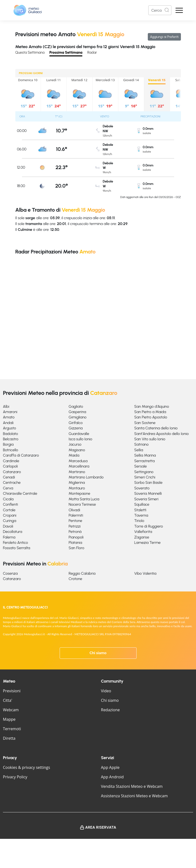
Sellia (139, 450)
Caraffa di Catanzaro (21, 455)
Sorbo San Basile (148, 482)
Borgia (8, 444)
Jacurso (75, 444)
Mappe (9, 719)
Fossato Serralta (17, 548)
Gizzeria (76, 428)
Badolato (10, 434)
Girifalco (76, 423)
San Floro (76, 548)
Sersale (140, 466)
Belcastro (11, 439)
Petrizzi (75, 526)
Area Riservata (101, 827)
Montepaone (79, 493)
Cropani (10, 515)
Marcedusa (78, 461)
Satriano (141, 444)
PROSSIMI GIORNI (31, 73)
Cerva (8, 488)
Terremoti (12, 729)
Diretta (9, 738)
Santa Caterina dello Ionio (156, 428)
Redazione (111, 710)
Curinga (9, 521)
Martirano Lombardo (86, 477)
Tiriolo (139, 521)
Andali (8, 423)
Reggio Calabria (82, 573)
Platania (75, 542)
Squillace (142, 504)
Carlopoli (10, 466)
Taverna (141, 515)
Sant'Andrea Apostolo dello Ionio (161, 434)
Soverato (142, 488)
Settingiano (144, 472)
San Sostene (145, 423)
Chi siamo (98, 653)
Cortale (9, 510)
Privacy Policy (15, 777)
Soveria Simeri (146, 499)
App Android (112, 777)
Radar (92, 52)
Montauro (77, 488)
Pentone (75, 521)
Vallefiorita (143, 532)
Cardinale (11, 461)
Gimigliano (78, 417)
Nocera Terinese (82, 504)
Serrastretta (144, 461)
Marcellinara (79, 466)
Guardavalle (79, 434)
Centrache (12, 482)
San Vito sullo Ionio (150, 439)
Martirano (77, 472)
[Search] (160, 10)
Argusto (9, 428)
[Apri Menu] (179, 10)
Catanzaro (12, 472)
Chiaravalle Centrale (20, 493)
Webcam (11, 710)
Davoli (8, 526)
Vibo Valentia (145, 573)
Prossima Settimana (66, 52)
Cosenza (10, 573)
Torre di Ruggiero (149, 526)
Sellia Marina (145, 455)
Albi (6, 406)
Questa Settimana (30, 52)
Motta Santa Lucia (84, 499)
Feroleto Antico (15, 542)
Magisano (77, 450)
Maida (74, 455)
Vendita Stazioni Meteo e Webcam (132, 786)
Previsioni (12, 691)
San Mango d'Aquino (152, 406)
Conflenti (10, 504)
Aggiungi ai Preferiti (164, 37)
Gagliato (76, 406)
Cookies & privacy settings (27, 767)
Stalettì (140, 510)
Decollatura (13, 532)
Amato (9, 417)
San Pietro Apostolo (151, 417)
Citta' (8, 700)
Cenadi (9, 477)
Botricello (10, 450)
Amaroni (10, 412)
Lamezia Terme (147, 542)
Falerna (9, 537)
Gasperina (77, 412)
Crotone (75, 579)
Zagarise (142, 537)
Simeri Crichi (145, 477)
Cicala (8, 499)
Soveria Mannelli (148, 493)
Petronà (75, 532)
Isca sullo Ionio (80, 439)
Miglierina (77, 482)
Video (106, 691)
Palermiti (76, 515)
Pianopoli (76, 537)
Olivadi (74, 510)
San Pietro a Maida (150, 412)
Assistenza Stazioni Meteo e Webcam (135, 796)
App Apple (110, 767)
